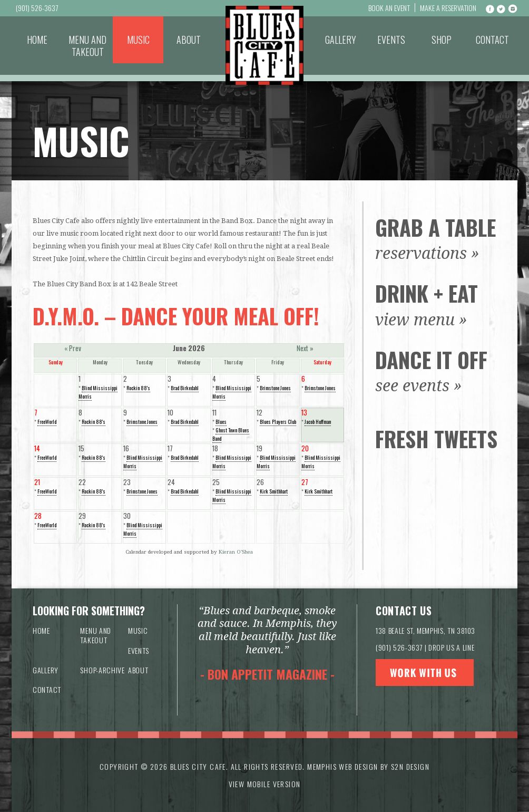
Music (138, 40)
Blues (221, 422)
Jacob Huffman (318, 422)
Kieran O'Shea (236, 552)
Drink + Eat (427, 293)
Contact (492, 40)
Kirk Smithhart (274, 491)
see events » (419, 386)
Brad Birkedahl (185, 388)
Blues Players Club (278, 422)
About (189, 40)
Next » (305, 348)
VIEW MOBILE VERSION (265, 784)
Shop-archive (102, 670)
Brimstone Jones (275, 388)
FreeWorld (47, 422)
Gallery (341, 40)
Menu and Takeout (87, 45)
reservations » (427, 253)
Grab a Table (435, 227)
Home (37, 40)
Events (391, 40)
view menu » (421, 320)
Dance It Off (431, 360)
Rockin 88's (138, 388)
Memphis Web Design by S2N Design (368, 766)
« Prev (73, 348)
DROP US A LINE (451, 647)
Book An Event (389, 8)
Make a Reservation (448, 8)
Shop (442, 40)
